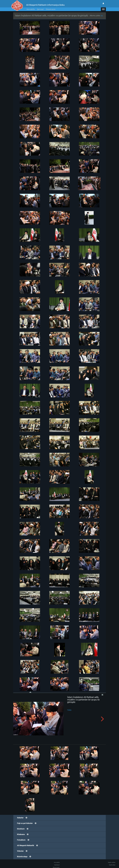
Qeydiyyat (57, 865)
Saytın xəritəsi (112, 862)
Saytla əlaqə (112, 865)
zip (102, 16)
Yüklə (69, 710)
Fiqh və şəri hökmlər (25, 823)
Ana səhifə (31, 9)
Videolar (20, 851)
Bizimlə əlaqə (22, 857)
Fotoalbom (21, 840)
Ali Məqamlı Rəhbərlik (26, 845)
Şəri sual (40, 9)
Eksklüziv (21, 829)
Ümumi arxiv (51, 9)
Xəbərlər (20, 818)
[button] (103, 9)
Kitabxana (21, 834)
